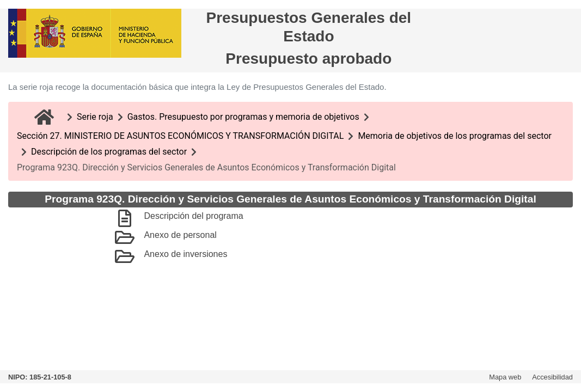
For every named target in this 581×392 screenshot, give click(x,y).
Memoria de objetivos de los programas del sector (455, 136)
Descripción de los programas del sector (109, 152)
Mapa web (505, 377)
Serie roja (95, 117)
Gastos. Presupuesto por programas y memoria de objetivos (243, 117)
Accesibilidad (552, 377)
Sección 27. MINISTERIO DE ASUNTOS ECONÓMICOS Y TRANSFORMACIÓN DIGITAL (180, 136)
